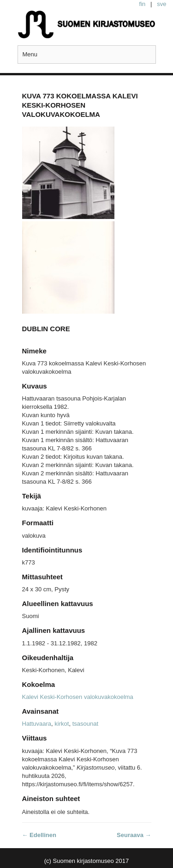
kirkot (62, 724)
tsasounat (85, 724)
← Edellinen (39, 835)
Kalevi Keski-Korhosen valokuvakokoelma (78, 697)
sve (161, 4)
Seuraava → (134, 835)
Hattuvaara (37, 724)
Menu (30, 54)
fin (143, 4)
